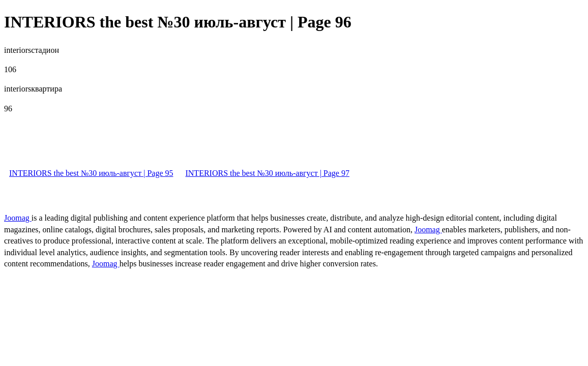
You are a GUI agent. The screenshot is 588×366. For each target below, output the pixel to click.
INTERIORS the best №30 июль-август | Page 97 (267, 173)
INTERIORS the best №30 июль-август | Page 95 (91, 173)
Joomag (18, 218)
